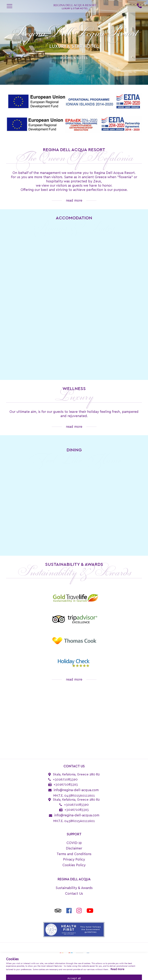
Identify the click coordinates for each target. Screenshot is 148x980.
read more (74, 200)
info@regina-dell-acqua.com (76, 790)
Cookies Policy (74, 865)
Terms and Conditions (74, 854)
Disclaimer (74, 848)
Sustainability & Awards (74, 888)
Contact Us (74, 894)
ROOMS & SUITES (74, 58)
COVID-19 (74, 843)
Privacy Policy (74, 859)
